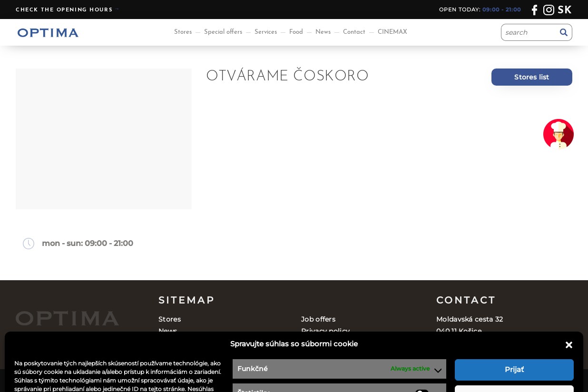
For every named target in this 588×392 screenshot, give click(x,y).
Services (266, 32)
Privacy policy (325, 331)
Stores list (532, 77)
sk (565, 11)
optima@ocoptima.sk (499, 355)
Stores (183, 32)
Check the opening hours (64, 10)
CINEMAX (392, 32)
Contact (354, 32)
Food (296, 32)
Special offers (223, 32)
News (323, 32)
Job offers (318, 319)
